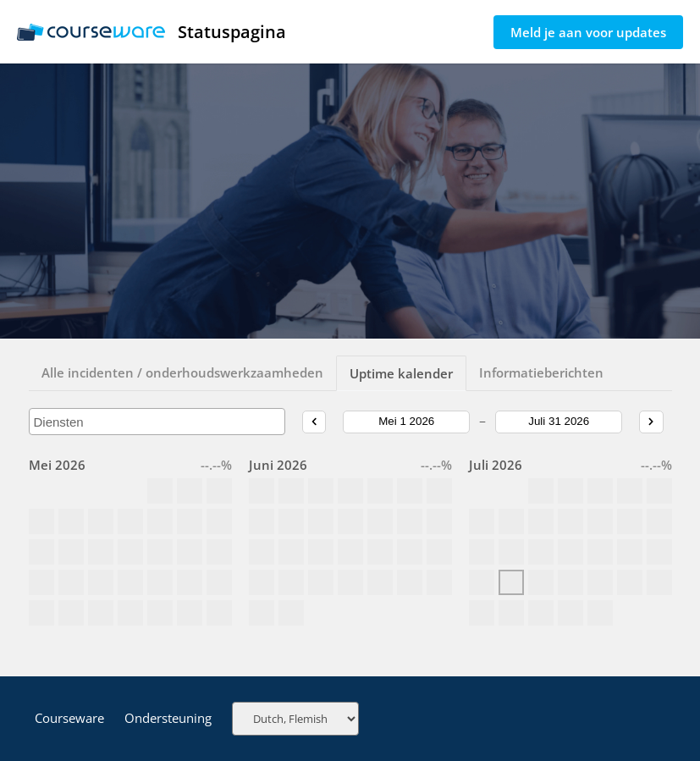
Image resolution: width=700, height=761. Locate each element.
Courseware (69, 718)
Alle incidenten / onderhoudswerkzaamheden (182, 372)
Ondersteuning (168, 718)
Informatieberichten (541, 372)
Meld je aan (588, 32)
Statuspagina (152, 32)
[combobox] (157, 422)
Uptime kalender (401, 373)
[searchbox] (157, 422)
